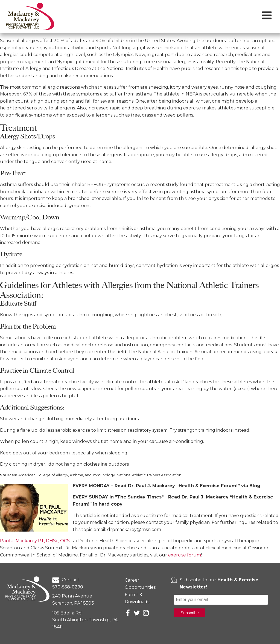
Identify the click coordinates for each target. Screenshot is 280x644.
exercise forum (185, 555)
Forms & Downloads (137, 598)
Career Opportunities (140, 584)
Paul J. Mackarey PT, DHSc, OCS (35, 541)
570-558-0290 (68, 587)
